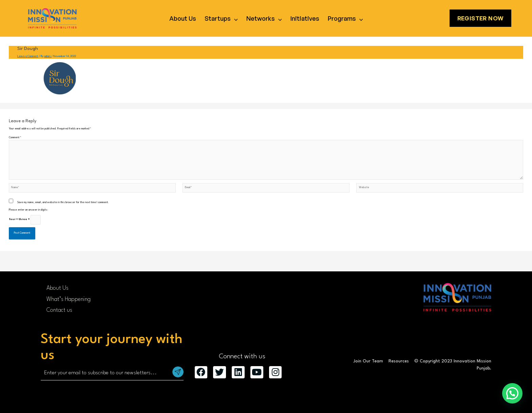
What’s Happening (69, 299)
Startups (221, 18)
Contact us (59, 310)
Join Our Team (368, 361)
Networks (264, 18)
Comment (15, 138)
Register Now (481, 18)
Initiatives (305, 18)
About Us (183, 18)
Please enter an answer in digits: (28, 210)
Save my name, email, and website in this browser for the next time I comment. (63, 202)
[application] (234, 18)
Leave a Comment (28, 56)
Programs (345, 18)
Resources (399, 361)
